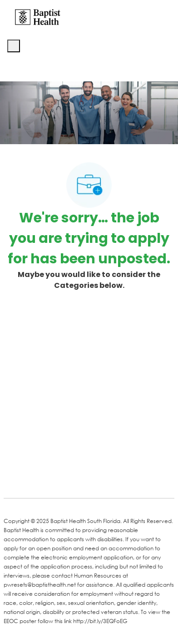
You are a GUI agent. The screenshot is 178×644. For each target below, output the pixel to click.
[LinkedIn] (45, 478)
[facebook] (14, 477)
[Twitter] (82, 478)
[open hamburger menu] (14, 46)
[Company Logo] (38, 17)
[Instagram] (118, 478)
